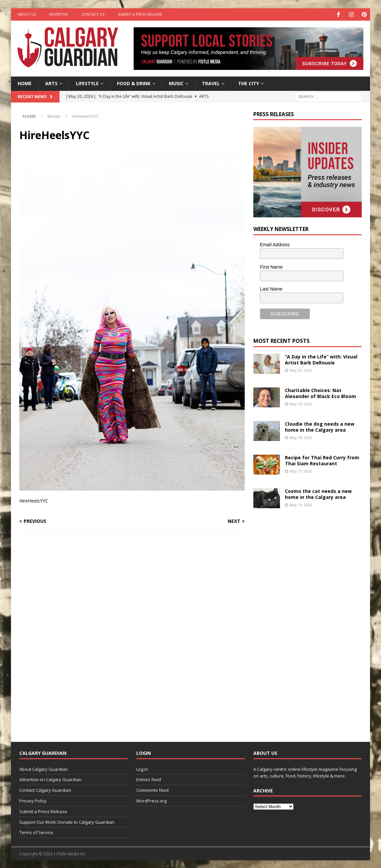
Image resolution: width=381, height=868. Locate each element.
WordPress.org (151, 800)
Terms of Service (36, 832)
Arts (51, 83)
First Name (271, 266)
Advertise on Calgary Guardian (50, 779)
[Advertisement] (303, 623)
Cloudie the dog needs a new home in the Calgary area (320, 426)
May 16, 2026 (301, 504)
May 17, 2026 (301, 470)
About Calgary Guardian (44, 768)
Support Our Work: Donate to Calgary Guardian (67, 821)
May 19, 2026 (301, 403)
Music (176, 83)
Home (25, 83)
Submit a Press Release (140, 14)
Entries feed (149, 779)
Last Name (271, 288)
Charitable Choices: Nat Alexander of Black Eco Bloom (320, 393)
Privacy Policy (33, 800)
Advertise (59, 14)
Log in (142, 768)
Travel (211, 83)
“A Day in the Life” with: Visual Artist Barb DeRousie (321, 359)
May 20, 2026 (301, 370)
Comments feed (152, 789)
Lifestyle (87, 83)
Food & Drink (134, 83)
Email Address (275, 244)
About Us (27, 14)
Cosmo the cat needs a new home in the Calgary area (318, 493)
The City (249, 83)
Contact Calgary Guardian (45, 789)
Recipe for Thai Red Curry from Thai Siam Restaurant (322, 460)
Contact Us (93, 14)
